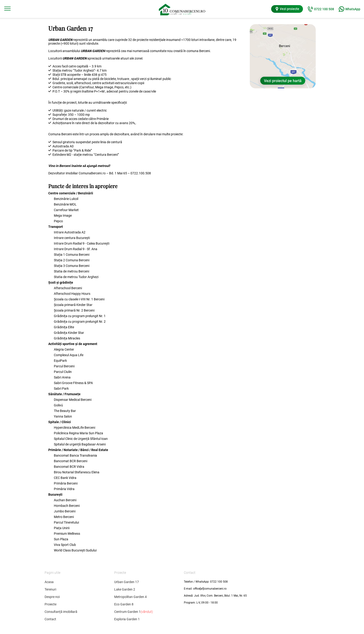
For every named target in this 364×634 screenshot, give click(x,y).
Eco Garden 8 (124, 604)
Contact (50, 619)
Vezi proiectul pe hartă (283, 81)
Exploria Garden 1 (127, 619)
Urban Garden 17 (127, 582)
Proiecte (50, 604)
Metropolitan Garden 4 (130, 597)
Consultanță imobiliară (61, 612)
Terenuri (50, 589)
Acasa (49, 582)
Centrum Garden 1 (134, 612)
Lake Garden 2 (125, 589)
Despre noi (52, 597)
